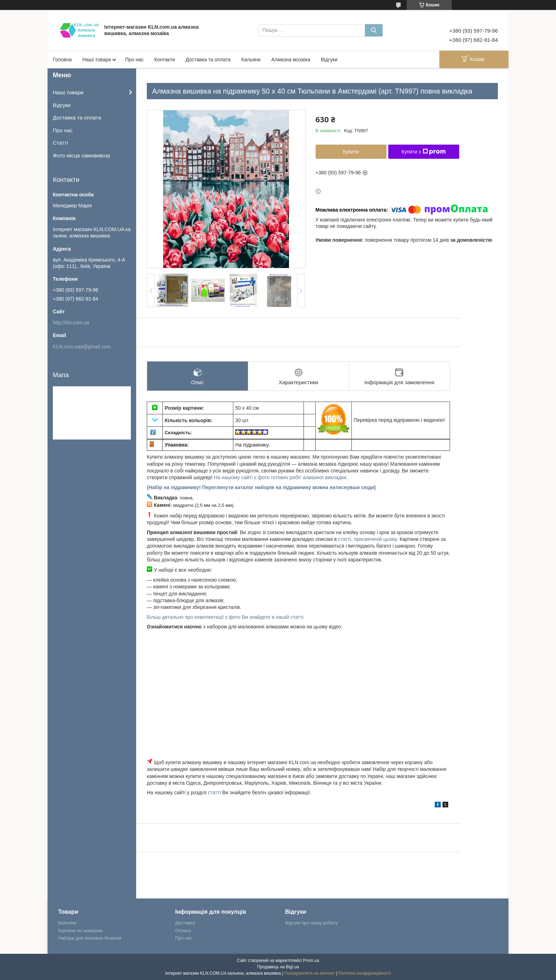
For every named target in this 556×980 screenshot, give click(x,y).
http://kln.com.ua (71, 323)
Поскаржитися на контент (310, 973)
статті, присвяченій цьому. (369, 539)
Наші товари (97, 60)
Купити (351, 152)
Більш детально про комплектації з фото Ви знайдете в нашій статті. (226, 617)
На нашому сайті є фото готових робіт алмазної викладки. (281, 477)
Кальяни (251, 60)
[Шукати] (374, 30)
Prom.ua (311, 961)
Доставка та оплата (208, 60)
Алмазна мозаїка (291, 60)
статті (214, 793)
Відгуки (329, 60)
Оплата (183, 931)
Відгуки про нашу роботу (311, 923)
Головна (62, 60)
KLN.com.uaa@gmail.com (82, 347)
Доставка (185, 923)
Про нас (134, 60)
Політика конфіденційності (365, 973)
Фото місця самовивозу (82, 155)
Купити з (424, 152)
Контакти (165, 60)
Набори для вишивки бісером (90, 938)
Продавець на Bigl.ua (278, 967)
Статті (60, 143)
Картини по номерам (80, 931)
